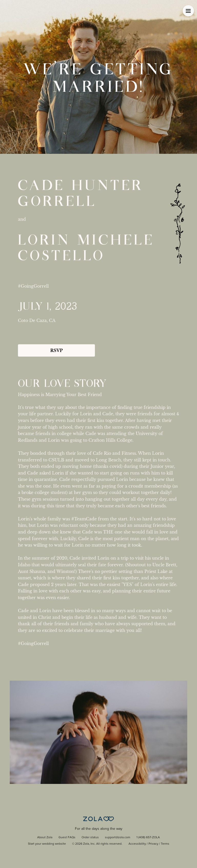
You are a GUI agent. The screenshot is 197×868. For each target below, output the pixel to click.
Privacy (153, 844)
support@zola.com (118, 837)
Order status (90, 837)
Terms (165, 844)
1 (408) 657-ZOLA (148, 837)
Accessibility (137, 844)
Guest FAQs (67, 837)
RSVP (56, 350)
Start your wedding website (47, 844)
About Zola (45, 837)
